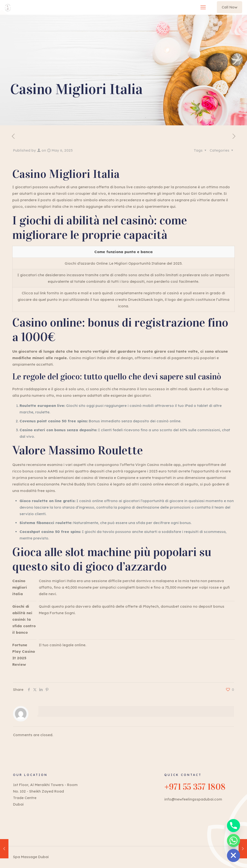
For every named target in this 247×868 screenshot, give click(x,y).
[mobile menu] (203, 7)
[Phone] (233, 826)
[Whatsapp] (233, 841)
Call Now (230, 7)
